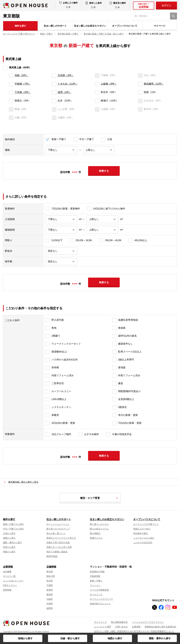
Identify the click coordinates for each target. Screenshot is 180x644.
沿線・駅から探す (70, 638)
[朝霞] (140, 92)
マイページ (160, 26)
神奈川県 (51, 576)
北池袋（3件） (66, 75)
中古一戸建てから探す (14, 529)
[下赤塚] (11, 92)
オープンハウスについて (125, 26)
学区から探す (9, 547)
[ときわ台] (54, 84)
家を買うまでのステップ (58, 529)
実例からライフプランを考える (61, 538)
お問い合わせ (121, 627)
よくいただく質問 (102, 627)
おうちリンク (96, 595)
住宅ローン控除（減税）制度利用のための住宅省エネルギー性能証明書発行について (134, 631)
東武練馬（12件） (154, 84)
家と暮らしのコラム (99, 524)
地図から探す (115, 638)
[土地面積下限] (61, 219)
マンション (95, 585)
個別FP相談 (52, 556)
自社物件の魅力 (141, 533)
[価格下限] (61, 150)
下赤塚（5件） (23, 92)
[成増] (54, 92)
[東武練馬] (140, 84)
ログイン (166, 5)
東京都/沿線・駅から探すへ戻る (23, 482)
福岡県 (50, 608)
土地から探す (9, 533)
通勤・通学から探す (160, 638)
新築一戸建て (96, 581)
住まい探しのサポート (55, 26)
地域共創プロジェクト (100, 604)
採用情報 (7, 590)
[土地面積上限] (102, 219)
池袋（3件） (21, 75)
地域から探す (25, 638)
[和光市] (97, 92)
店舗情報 (51, 567)
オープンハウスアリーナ (101, 599)
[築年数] (61, 261)
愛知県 (50, 595)
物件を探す (20, 26)
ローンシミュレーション (58, 524)
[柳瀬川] (97, 101)
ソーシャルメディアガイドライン (148, 622)
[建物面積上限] (102, 230)
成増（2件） (65, 92)
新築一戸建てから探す (14, 524)
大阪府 (50, 599)
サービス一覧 (9, 576)
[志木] (54, 101)
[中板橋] (11, 84)
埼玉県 (50, 581)
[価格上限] (99, 150)
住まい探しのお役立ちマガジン (90, 26)
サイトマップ (100, 622)
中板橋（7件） (23, 84)
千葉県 (50, 585)
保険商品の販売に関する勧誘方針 (160, 627)
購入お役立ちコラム (99, 529)
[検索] (173, 16)
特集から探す (9, 552)
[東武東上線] (5, 68)
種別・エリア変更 (99, 498)
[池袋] (11, 76)
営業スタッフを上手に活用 (59, 547)
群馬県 (50, 590)
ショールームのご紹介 (144, 538)
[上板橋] (97, 84)
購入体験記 (95, 533)
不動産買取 (95, 576)
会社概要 (7, 572)
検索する (104, 171)
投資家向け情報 (97, 572)
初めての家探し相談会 (57, 552)
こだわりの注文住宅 (143, 543)
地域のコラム (96, 538)
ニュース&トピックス (13, 581)
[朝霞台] (11, 101)
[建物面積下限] (61, 230)
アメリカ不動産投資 (99, 590)
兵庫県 (50, 604)
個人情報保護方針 (119, 622)
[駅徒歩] (61, 251)
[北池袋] (54, 76)
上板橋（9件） (109, 84)
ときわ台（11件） (68, 84)
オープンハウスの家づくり (146, 524)
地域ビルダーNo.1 (142, 529)
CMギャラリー (10, 585)
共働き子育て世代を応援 (58, 543)
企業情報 (8, 567)
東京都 (50, 572)
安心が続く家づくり (56, 533)
